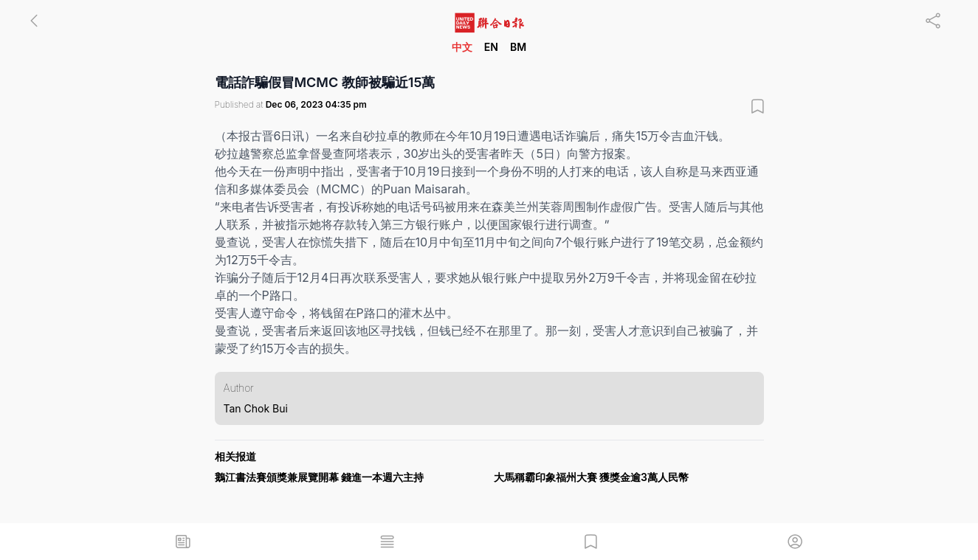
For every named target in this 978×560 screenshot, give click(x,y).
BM (518, 47)
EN (491, 47)
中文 (462, 47)
